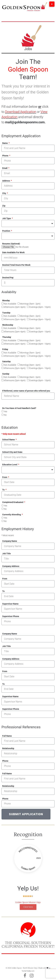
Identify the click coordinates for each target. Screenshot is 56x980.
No (5, 415)
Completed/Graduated (13, 502)
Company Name (10, 541)
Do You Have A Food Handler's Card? (19, 408)
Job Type (7, 218)
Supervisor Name (10, 604)
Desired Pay (8, 278)
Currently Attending (12, 515)
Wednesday (8, 325)
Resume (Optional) (11, 244)
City (4, 193)
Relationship (8, 748)
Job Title (6, 554)
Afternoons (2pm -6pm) (15, 307)
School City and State (12, 452)
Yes (6, 411)
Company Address (11, 566)
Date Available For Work (13, 252)
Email (5, 168)
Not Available (10, 304)
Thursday (7, 337)
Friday (5, 349)
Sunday (6, 374)
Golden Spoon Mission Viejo (28, 902)
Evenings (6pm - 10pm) (40, 307)
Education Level (10, 465)
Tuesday (6, 313)
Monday (6, 300)
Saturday (6, 361)
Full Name (7, 736)
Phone (6, 156)
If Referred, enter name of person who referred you (26, 391)
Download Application (21, 112)
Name (5, 143)
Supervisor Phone (11, 616)
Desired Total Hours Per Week (16, 265)
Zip (4, 206)
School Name (9, 440)
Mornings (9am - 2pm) (30, 304)
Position (6, 231)
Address (6, 181)
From (5, 477)
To (4, 490)
